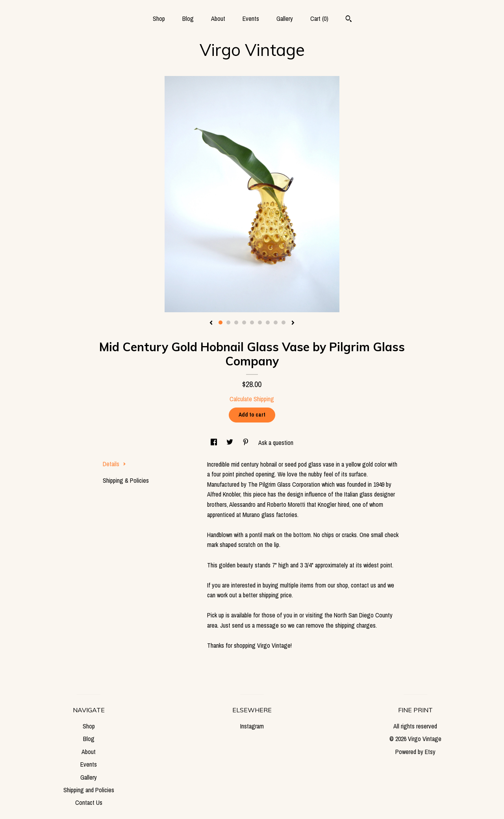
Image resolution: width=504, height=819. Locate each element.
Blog (188, 19)
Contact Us (89, 802)
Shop (159, 19)
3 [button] (236, 322)
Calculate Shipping (252, 399)
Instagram (252, 726)
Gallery (285, 19)
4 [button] (244, 322)
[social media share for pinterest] (246, 443)
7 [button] (268, 322)
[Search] (349, 20)
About (218, 19)
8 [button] (276, 322)
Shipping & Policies (126, 480)
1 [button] (220, 322)
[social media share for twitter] (231, 443)
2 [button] (228, 322)
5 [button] (252, 322)
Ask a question (276, 443)
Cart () (319, 19)
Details (114, 464)
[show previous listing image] (211, 323)
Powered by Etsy (415, 752)
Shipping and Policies (89, 790)
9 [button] (283, 322)
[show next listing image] (293, 323)
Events (251, 19)
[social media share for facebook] (215, 443)
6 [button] (260, 322)
